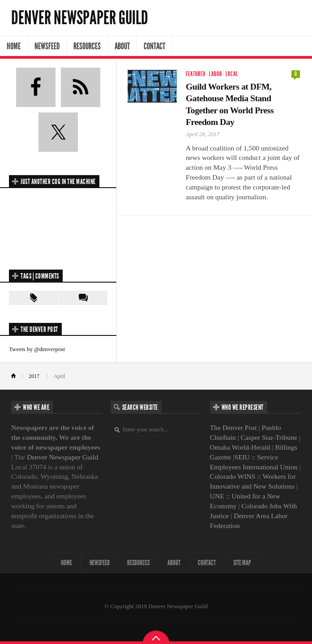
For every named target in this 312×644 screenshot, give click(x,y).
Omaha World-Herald (240, 447)
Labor (216, 74)
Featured (196, 74)
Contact (154, 46)
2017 (34, 376)
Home (14, 46)
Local (232, 74)
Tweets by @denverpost (37, 349)
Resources (87, 46)
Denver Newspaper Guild (80, 18)
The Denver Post (233, 427)
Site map (244, 563)
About (122, 46)
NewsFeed (47, 46)
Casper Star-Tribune (269, 437)
